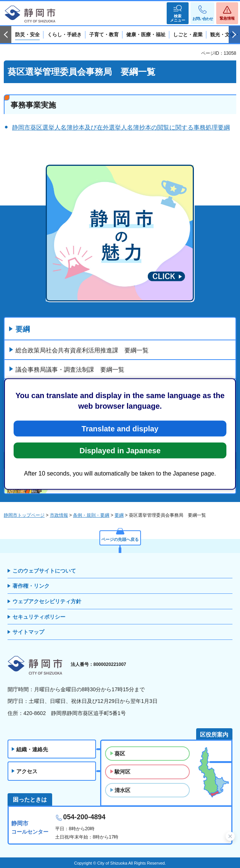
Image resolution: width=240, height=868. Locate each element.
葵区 (120, 754)
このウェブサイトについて (44, 571)
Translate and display (120, 429)
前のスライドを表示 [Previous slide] (6, 35)
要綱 (23, 329)
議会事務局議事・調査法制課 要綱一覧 (70, 370)
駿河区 (122, 772)
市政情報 (59, 515)
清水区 (122, 790)
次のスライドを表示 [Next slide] (234, 35)
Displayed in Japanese (120, 451)
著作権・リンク (31, 586)
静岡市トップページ (24, 515)
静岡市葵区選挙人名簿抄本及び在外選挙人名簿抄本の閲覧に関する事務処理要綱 (121, 127)
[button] (178, 13)
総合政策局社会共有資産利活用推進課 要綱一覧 (82, 350)
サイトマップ (28, 632)
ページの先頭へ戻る (120, 539)
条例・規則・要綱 (91, 515)
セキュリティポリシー (39, 617)
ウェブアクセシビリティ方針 (47, 601)
